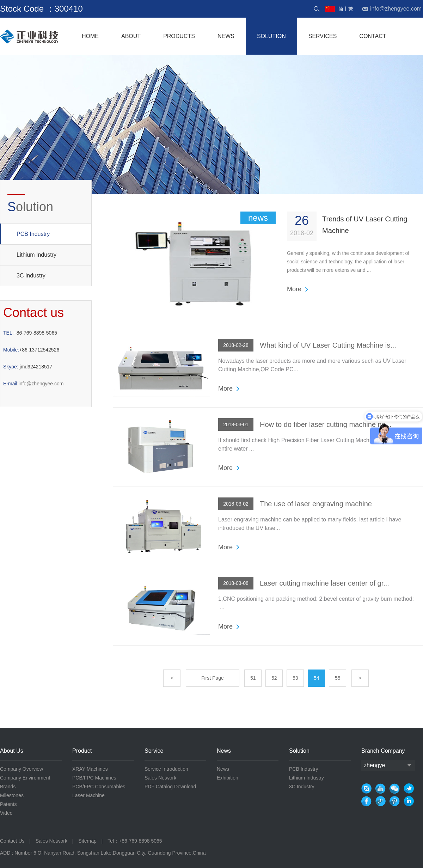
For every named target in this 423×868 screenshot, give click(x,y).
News (224, 751)
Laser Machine (88, 795)
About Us (12, 751)
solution (271, 36)
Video (6, 813)
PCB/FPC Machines (94, 778)
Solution (299, 751)
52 (274, 678)
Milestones (12, 795)
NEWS (226, 36)
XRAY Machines (90, 769)
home (90, 36)
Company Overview (22, 769)
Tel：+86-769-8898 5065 (135, 841)
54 (317, 678)
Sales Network (160, 778)
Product (82, 751)
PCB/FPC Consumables (99, 787)
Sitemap (87, 841)
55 (338, 678)
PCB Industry (25, 234)
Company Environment (25, 778)
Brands (8, 787)
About (131, 36)
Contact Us (13, 841)
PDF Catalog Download (170, 787)
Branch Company (383, 751)
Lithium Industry (36, 255)
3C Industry (31, 276)
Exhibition (228, 778)
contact (373, 36)
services (323, 36)
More (294, 289)
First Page (213, 678)
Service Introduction (166, 769)
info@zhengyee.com (33, 384)
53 (295, 678)
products (179, 36)
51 (253, 678)
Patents (8, 804)
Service (154, 751)
